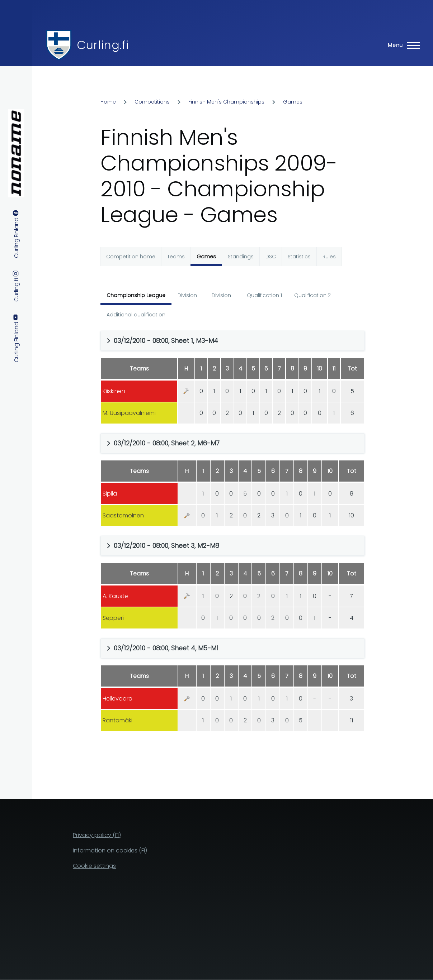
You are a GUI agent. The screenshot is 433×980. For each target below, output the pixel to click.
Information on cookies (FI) (110, 850)
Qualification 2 (312, 295)
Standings (241, 257)
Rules (329, 257)
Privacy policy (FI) (97, 835)
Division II (223, 295)
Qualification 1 (264, 295)
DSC (271, 257)
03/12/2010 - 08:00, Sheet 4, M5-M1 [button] (166, 648)
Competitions (152, 102)
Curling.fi (103, 45)
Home (108, 102)
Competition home (131, 257)
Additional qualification (136, 315)
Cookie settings (94, 866)
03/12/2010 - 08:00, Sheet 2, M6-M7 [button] (167, 443)
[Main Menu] (402, 45)
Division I (189, 295)
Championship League (136, 295)
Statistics (299, 257)
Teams (176, 257)
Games (293, 102)
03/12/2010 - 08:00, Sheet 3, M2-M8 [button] (166, 546)
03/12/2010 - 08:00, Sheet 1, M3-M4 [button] (166, 341)
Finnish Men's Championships (226, 102)
